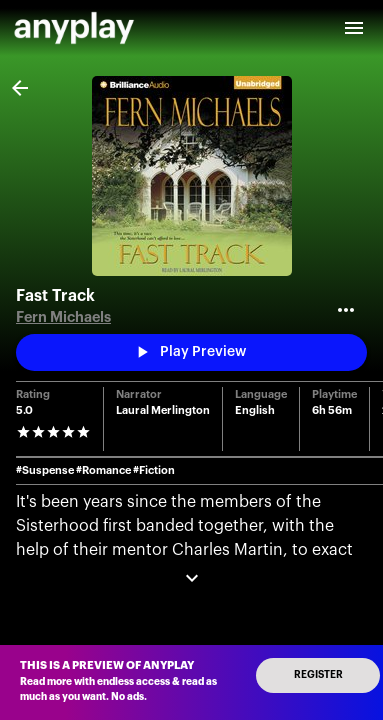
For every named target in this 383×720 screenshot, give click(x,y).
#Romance (103, 470)
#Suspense (45, 470)
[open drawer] (354, 28)
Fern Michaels (63, 317)
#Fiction (154, 470)
